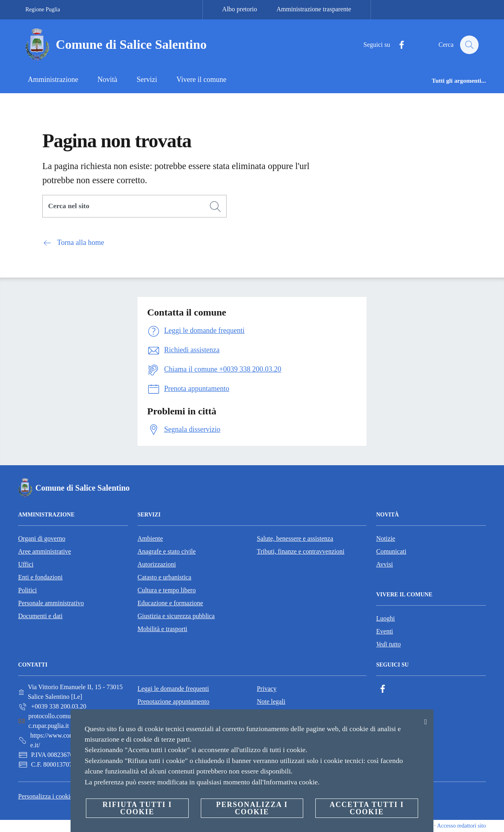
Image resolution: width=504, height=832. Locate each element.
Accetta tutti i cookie (367, 808)
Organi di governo (42, 538)
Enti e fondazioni (40, 577)
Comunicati (391, 551)
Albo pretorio (240, 9)
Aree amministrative (45, 551)
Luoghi (385, 618)
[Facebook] (398, 45)
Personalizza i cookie (46, 796)
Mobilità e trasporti (162, 629)
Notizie (386, 538)
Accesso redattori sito (461, 826)
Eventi (385, 631)
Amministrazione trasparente (314, 9)
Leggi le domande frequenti (173, 689)
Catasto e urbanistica (164, 577)
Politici (27, 590)
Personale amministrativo (51, 603)
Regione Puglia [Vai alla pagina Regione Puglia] (43, 9)
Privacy (267, 689)
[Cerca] (469, 45)
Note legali (271, 701)
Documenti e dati (40, 616)
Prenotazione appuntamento (173, 701)
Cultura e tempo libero (167, 590)
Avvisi (384, 564)
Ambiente (150, 538)
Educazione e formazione (170, 603)
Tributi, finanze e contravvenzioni (301, 551)
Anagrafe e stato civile (167, 551)
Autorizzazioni (157, 564)
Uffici (26, 564)
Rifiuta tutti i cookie (137, 808)
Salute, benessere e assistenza (295, 538)
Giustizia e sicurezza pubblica (176, 616)
